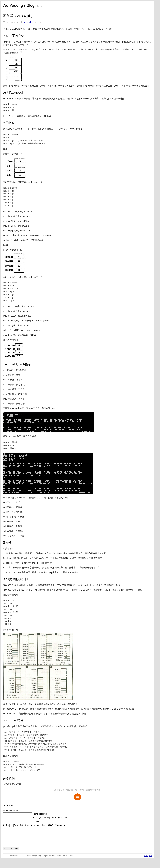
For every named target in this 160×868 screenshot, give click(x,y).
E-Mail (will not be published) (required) (50, 818)
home (40, 6)
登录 (151, 859)
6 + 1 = (6, 825)
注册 (146, 859)
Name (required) (40, 814)
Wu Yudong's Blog (19, 5)
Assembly (28, 22)
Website (36, 821)
